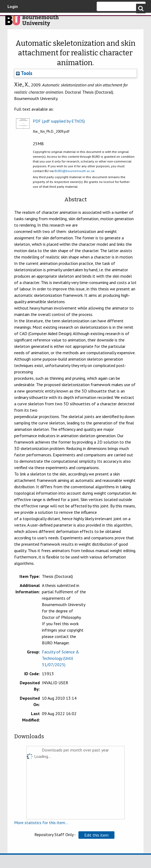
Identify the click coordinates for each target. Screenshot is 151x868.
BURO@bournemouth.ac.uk (74, 171)
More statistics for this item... (41, 823)
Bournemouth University (32, 22)
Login (13, 6)
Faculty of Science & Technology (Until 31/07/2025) (61, 658)
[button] (96, 835)
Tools (24, 73)
